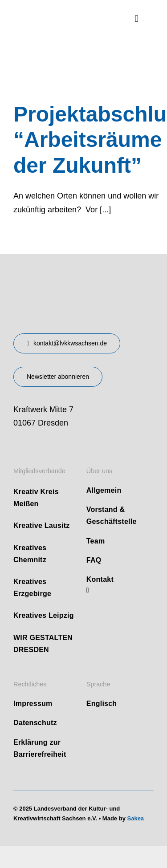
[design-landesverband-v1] (66, 280)
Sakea (136, 818)
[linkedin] (88, 590)
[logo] (59, 13)
